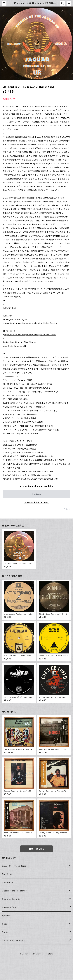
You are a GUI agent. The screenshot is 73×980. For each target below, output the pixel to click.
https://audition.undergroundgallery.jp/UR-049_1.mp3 (30, 323)
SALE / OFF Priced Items (14, 866)
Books (5, 932)
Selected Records (11, 899)
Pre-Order (7, 874)
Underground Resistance (14, 891)
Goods (5, 924)
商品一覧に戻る (36, 849)
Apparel (6, 916)
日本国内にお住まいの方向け (36, 502)
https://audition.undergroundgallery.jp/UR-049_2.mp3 (30, 335)
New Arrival (8, 882)
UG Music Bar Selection (14, 940)
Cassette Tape (9, 907)
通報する (67, 509)
